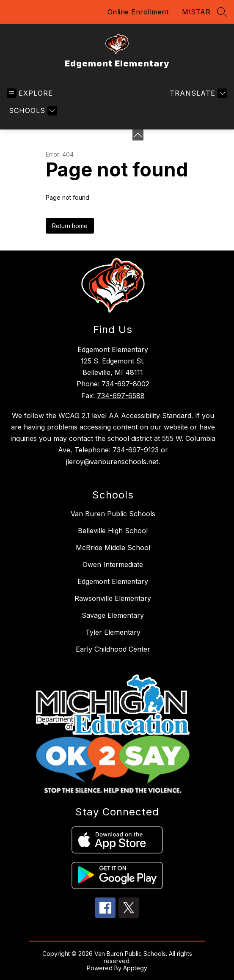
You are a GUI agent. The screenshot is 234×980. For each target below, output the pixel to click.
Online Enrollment (138, 12)
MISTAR (196, 12)
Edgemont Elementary (113, 581)
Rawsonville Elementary (113, 598)
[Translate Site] (197, 93)
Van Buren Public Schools (113, 514)
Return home (70, 226)
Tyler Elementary (113, 632)
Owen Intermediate (113, 564)
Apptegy (135, 968)
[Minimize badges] (138, 135)
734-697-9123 (136, 450)
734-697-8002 (125, 384)
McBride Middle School (113, 548)
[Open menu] (30, 93)
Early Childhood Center (113, 649)
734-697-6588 (121, 396)
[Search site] (222, 12)
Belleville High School (113, 531)
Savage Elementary (113, 615)
